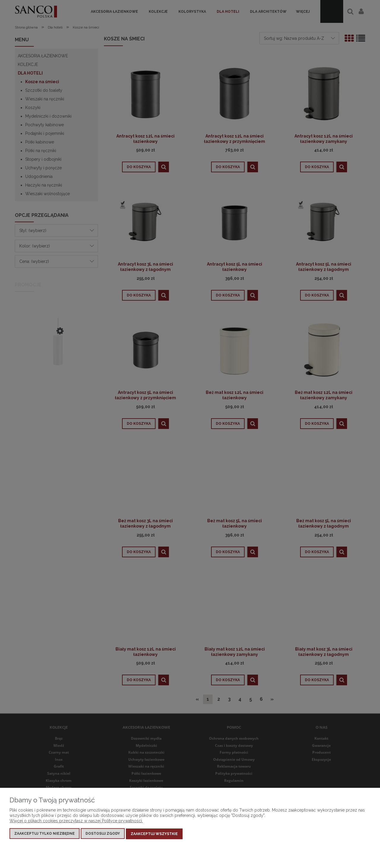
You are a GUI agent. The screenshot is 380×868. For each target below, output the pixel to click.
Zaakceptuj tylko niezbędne (45, 834)
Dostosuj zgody (103, 834)
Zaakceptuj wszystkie (154, 834)
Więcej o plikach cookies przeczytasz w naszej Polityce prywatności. (76, 821)
